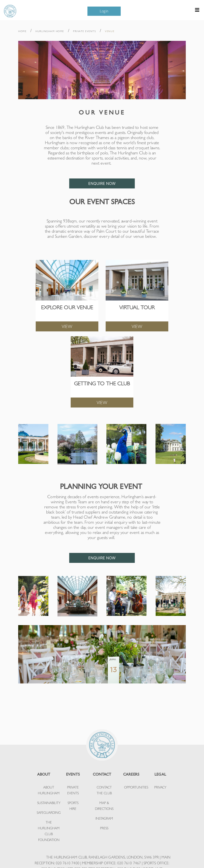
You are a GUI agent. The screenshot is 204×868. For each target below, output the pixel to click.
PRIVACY (160, 787)
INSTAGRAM (104, 818)
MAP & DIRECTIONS (104, 806)
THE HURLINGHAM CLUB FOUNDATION (49, 831)
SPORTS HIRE (73, 806)
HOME (22, 31)
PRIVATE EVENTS (85, 31)
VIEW (67, 326)
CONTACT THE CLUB (104, 790)
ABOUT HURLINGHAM (49, 790)
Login (104, 11)
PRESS (104, 828)
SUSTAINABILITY (49, 803)
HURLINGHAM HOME (50, 31)
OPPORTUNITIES (136, 787)
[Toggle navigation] (197, 11)
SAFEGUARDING (49, 813)
